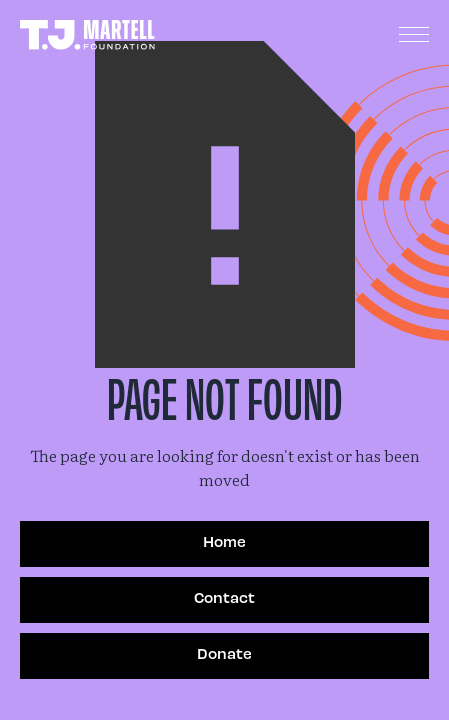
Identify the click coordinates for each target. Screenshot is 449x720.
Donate (224, 653)
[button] (414, 35)
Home (224, 541)
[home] (87, 35)
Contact (224, 597)
